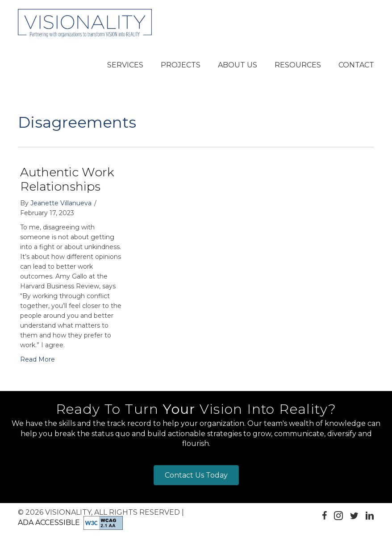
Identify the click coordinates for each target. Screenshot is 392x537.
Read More (38, 359)
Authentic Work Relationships (67, 179)
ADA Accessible (49, 522)
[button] (125, 65)
